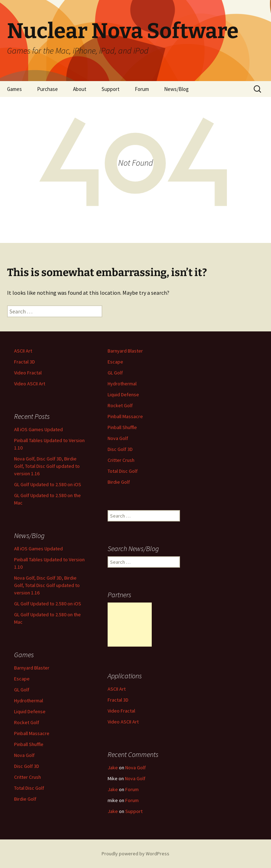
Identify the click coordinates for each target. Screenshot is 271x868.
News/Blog (176, 89)
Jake (113, 768)
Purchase (47, 89)
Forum (142, 89)
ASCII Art (23, 351)
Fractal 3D (25, 362)
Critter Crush (121, 460)
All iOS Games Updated (38, 429)
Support (111, 89)
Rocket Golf (120, 405)
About (80, 89)
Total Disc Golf (123, 471)
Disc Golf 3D (120, 449)
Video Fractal (28, 373)
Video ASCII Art (30, 384)
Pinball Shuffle (122, 427)
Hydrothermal (122, 384)
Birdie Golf (119, 482)
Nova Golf (118, 438)
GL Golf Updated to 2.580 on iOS (48, 484)
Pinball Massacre (125, 416)
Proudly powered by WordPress (135, 854)
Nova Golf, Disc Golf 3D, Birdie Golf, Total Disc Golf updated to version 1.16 (47, 466)
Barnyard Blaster (125, 351)
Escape (115, 362)
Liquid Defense (123, 395)
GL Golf (115, 373)
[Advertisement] (130, 625)
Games (14, 89)
